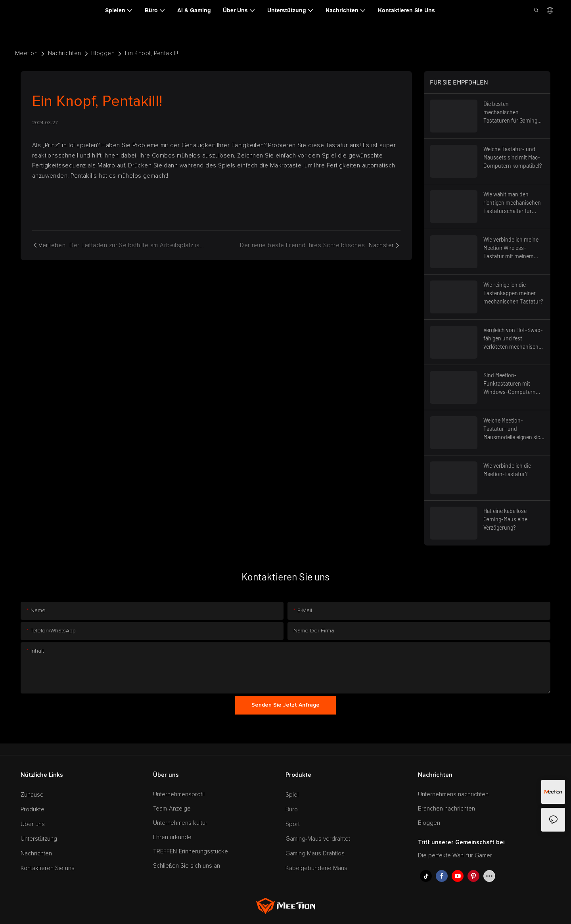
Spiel (292, 795)
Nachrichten (65, 53)
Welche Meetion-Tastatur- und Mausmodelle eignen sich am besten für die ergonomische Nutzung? (513, 429)
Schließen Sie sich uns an (187, 866)
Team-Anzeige (172, 809)
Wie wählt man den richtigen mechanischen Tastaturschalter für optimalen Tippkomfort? (512, 203)
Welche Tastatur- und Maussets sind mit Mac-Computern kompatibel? (513, 157)
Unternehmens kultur (180, 823)
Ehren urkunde (172, 837)
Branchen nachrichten (446, 809)
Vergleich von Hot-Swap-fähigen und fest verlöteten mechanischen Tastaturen (514, 339)
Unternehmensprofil (179, 794)
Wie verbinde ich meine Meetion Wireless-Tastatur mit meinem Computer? (511, 248)
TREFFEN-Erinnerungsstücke (191, 852)
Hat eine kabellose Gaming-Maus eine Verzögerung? (505, 519)
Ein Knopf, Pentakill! (151, 53)
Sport (293, 824)
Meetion (26, 53)
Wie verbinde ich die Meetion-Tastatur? (507, 470)
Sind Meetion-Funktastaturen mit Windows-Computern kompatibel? (510, 384)
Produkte (33, 810)
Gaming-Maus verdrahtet (318, 839)
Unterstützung (39, 839)
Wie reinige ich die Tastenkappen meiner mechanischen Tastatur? (513, 293)
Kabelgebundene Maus (316, 868)
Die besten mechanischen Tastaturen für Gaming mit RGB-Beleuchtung (510, 112)
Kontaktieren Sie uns (48, 868)
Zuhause (32, 795)
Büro (292, 810)
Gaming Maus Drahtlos (315, 854)
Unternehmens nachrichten (453, 794)
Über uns (33, 824)
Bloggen (103, 53)
